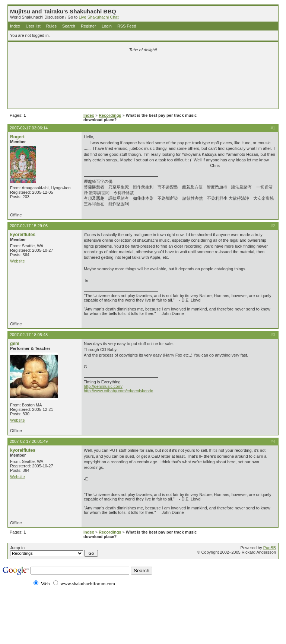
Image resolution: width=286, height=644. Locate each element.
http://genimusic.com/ (103, 386)
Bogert (17, 137)
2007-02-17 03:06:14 (29, 128)
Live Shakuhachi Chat (98, 17)
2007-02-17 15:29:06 (29, 226)
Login (107, 26)
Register (88, 26)
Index (15, 26)
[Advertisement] (143, 68)
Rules (51, 26)
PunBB (270, 548)
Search (69, 26)
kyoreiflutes (23, 235)
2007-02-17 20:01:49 (29, 441)
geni (15, 344)
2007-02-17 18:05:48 (29, 335)
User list (33, 26)
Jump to (54, 551)
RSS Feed (127, 26)
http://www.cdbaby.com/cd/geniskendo (118, 391)
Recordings (110, 115)
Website (18, 261)
